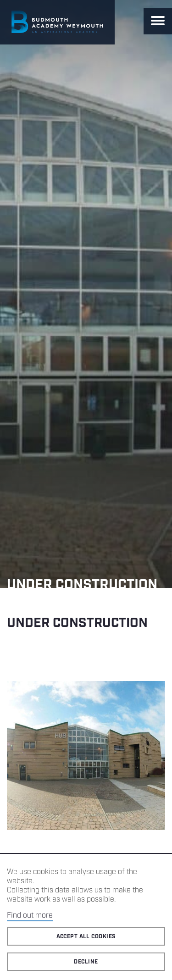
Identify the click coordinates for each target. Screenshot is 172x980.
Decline (86, 962)
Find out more (30, 916)
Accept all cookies (86, 937)
